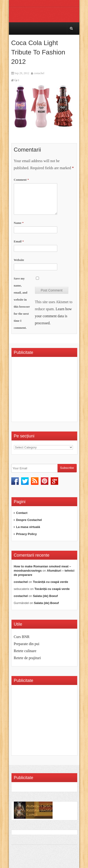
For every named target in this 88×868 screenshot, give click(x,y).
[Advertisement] (51, 391)
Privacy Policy (27, 534)
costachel (39, 73)
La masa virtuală (28, 527)
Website (19, 260)
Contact (22, 513)
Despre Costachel (29, 520)
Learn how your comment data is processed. (53, 316)
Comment (21, 180)
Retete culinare (25, 651)
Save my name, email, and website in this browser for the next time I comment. (22, 303)
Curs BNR (22, 637)
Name (19, 223)
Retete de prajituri (27, 658)
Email (19, 241)
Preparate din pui (27, 644)
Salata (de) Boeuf (45, 596)
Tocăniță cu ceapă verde (50, 582)
